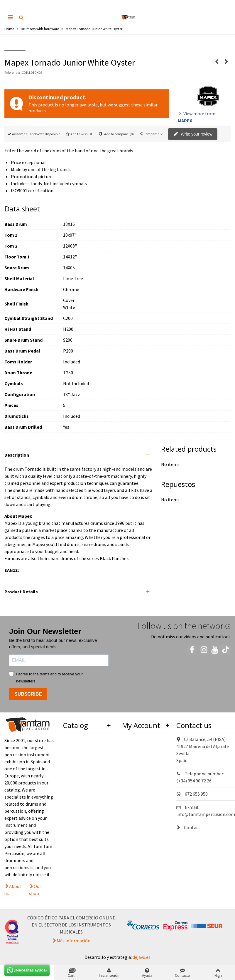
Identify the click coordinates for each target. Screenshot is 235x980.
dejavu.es (142, 957)
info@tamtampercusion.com (206, 814)
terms (44, 674)
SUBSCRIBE (28, 694)
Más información (73, 941)
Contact (188, 827)
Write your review (193, 134)
